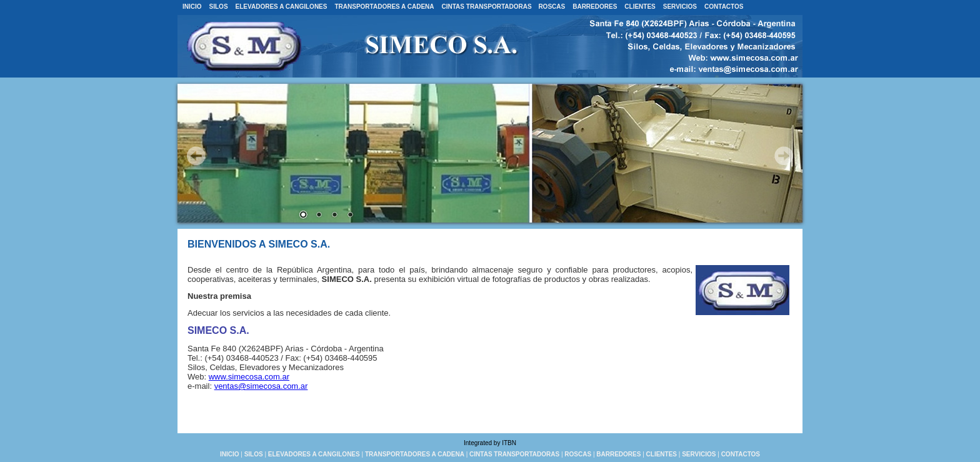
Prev (196, 156)
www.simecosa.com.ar (249, 377)
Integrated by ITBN (490, 443)
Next (784, 156)
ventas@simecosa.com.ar (261, 386)
